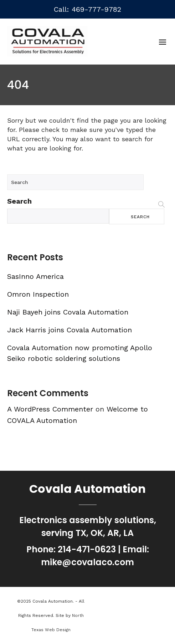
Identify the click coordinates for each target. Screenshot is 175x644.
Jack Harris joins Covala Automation (70, 330)
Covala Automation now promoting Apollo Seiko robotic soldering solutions (80, 353)
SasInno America (35, 276)
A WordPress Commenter (50, 409)
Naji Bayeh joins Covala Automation (68, 312)
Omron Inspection (38, 294)
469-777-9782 (96, 9)
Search (19, 201)
